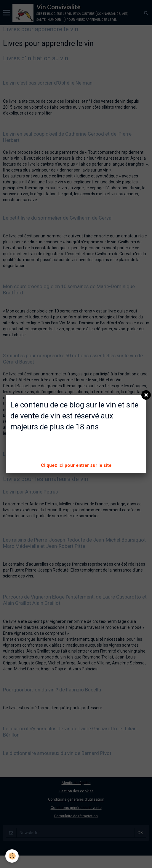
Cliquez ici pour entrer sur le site (76, 465)
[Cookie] (12, 856)
